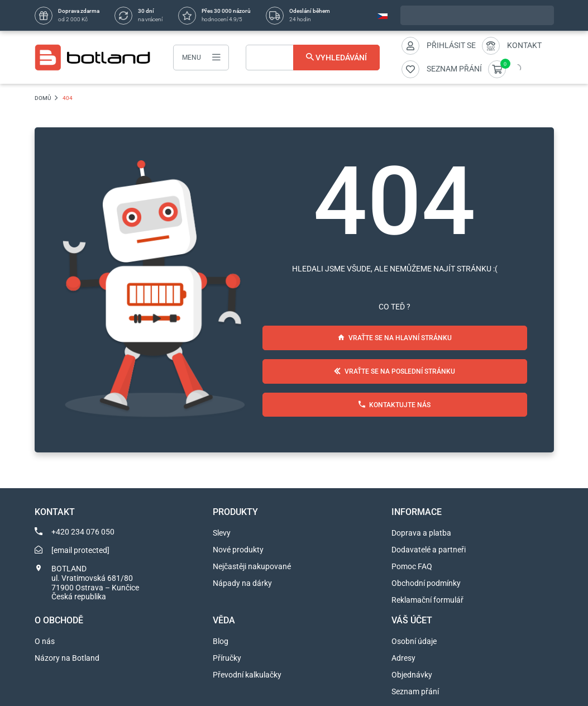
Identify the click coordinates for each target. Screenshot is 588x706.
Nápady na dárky (242, 583)
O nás (45, 641)
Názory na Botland (67, 658)
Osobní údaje (414, 641)
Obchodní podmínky (426, 583)
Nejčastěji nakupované (252, 566)
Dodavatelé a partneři (429, 550)
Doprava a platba (421, 533)
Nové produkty (238, 550)
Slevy (222, 533)
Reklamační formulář (427, 600)
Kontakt (524, 45)
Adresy (403, 658)
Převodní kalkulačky (247, 675)
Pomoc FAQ (412, 566)
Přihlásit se (451, 45)
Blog (221, 641)
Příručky (227, 658)
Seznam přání (415, 691)
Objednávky (412, 675)
